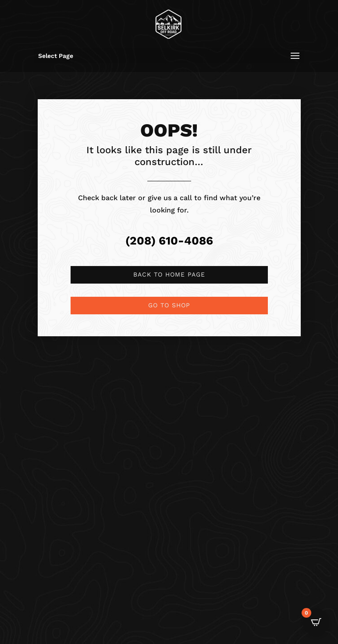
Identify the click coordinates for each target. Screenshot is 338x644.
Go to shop (169, 305)
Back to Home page (169, 274)
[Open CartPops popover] (316, 622)
